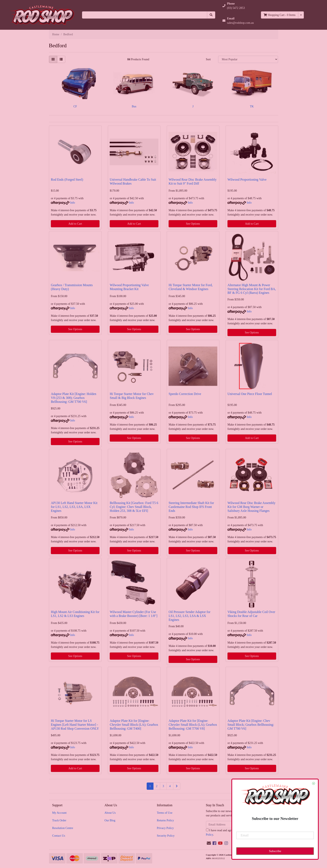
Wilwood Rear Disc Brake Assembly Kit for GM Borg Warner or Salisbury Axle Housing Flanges (251, 507)
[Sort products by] (248, 59)
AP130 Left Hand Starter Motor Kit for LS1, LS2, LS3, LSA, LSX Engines (74, 507)
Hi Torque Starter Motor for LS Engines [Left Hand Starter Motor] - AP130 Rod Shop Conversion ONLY (75, 725)
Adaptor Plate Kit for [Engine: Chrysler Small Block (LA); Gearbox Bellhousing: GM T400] (134, 725)
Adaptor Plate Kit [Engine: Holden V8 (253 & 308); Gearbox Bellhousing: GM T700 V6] (74, 398)
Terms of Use (165, 813)
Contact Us (59, 836)
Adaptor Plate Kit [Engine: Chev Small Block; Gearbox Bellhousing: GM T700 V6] (251, 725)
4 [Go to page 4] (170, 786)
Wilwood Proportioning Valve (247, 180)
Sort (208, 59)
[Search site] (211, 15)
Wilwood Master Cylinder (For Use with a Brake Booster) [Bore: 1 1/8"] (133, 614)
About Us (110, 813)
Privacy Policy (165, 828)
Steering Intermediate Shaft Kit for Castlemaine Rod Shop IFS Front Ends (191, 507)
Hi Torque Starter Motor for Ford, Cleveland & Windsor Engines (191, 287)
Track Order (59, 820)
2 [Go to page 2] (157, 786)
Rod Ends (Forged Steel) (67, 180)
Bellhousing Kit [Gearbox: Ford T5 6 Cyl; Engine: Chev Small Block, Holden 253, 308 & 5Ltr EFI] (134, 507)
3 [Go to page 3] (163, 786)
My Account (59, 813)
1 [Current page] (150, 786)
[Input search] (145, 15)
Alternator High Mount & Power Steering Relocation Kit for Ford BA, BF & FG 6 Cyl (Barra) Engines (252, 289)
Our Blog (110, 820)
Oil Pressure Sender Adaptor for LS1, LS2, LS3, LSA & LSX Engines (189, 616)
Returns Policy (165, 820)
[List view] (61, 59)
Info (73, 203)
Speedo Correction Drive (185, 394)
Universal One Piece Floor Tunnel (250, 394)
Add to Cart (75, 224)
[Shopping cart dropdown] (301, 15)
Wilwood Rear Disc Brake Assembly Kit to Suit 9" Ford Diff (193, 181)
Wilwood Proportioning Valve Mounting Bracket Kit (129, 287)
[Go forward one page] (177, 786)
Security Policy (166, 836)
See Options (193, 224)
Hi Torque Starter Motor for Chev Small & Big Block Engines (132, 396)
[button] (238, 6)
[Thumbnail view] (53, 59)
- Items (279, 15)
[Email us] (209, 843)
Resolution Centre (63, 828)
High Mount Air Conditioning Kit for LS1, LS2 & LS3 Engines (75, 614)
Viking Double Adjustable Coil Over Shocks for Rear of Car (251, 614)
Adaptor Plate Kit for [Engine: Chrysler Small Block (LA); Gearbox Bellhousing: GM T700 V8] (193, 725)
